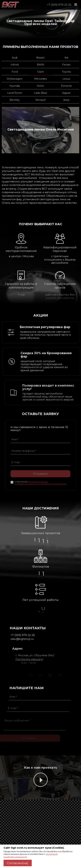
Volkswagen (15, 79)
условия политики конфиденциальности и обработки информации (36, 484)
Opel (40, 72)
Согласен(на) (18, 863)
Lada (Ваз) (40, 93)
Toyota (66, 72)
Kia (66, 58)
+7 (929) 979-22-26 (59, 5)
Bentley (15, 100)
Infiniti (15, 65)
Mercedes (40, 79)
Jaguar (66, 93)
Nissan (40, 58)
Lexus (66, 79)
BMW (40, 65)
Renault (40, 100)
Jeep (66, 100)
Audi (15, 58)
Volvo (40, 86)
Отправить (36, 475)
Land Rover (15, 93)
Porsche (66, 86)
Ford (15, 72)
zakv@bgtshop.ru (31, 639)
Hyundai (15, 86)
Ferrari (66, 65)
